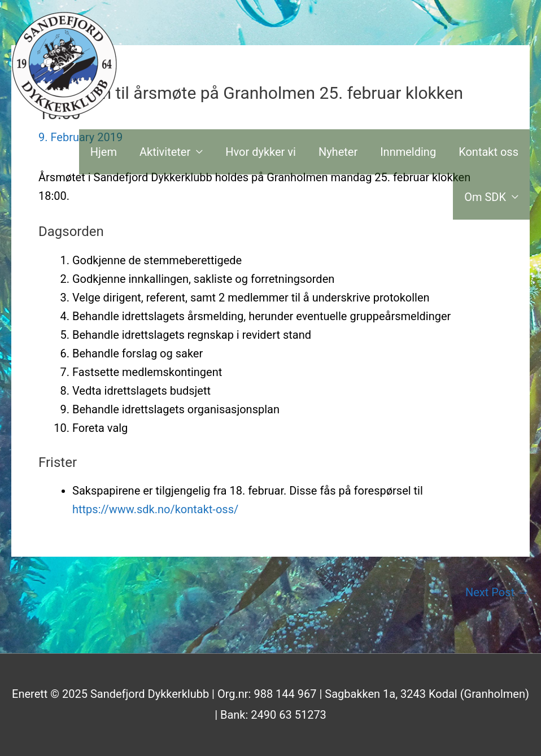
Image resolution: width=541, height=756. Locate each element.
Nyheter (338, 152)
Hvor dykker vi (261, 152)
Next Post (497, 592)
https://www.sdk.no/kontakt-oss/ (155, 509)
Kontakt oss (488, 152)
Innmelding (408, 152)
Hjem (104, 152)
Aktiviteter (165, 152)
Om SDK (485, 197)
